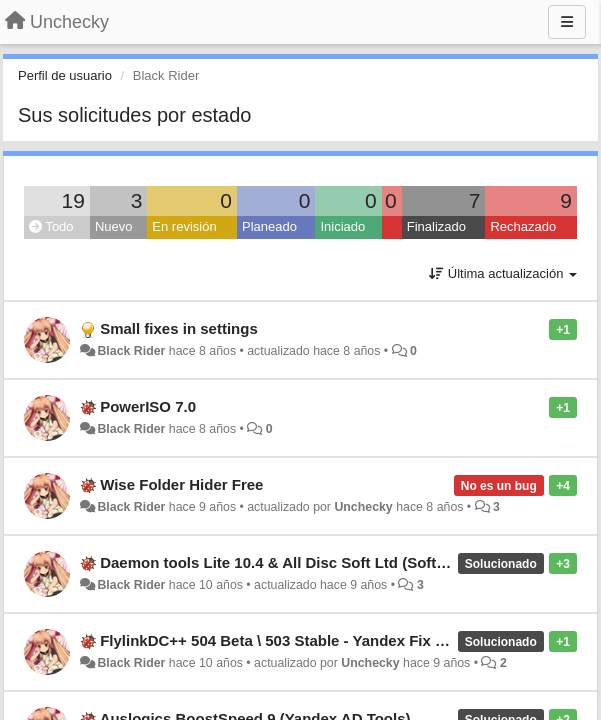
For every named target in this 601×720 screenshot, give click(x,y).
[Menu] (567, 22)
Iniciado (342, 226)
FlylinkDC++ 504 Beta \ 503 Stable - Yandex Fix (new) (287, 640)
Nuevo (114, 226)
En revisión (184, 226)
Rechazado (523, 226)
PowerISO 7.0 (148, 406)
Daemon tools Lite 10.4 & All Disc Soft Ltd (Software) (287, 562)
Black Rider (131, 351)
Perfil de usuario (65, 75)
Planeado (269, 226)
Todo (51, 226)
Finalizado (436, 226)
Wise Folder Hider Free (181, 484)
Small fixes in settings (179, 328)
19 (73, 200)
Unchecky (363, 507)
